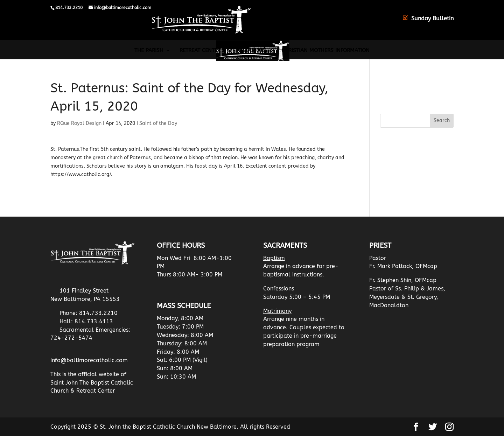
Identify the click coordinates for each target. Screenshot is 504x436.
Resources (251, 51)
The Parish (149, 51)
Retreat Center (200, 51)
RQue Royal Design (79, 123)
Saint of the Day (158, 123)
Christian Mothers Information (325, 51)
